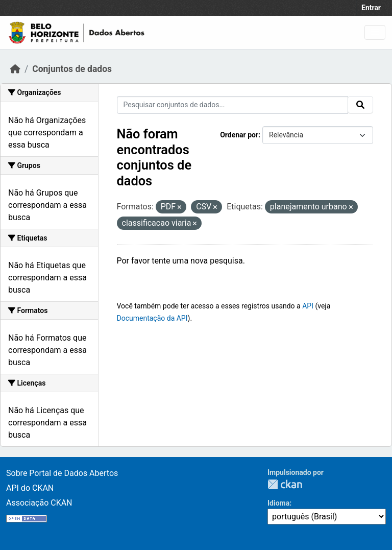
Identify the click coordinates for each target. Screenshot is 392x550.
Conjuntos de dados (72, 69)
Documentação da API (152, 318)
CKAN (285, 484)
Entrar (371, 8)
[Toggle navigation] (375, 32)
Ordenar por (239, 135)
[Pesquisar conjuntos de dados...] (233, 105)
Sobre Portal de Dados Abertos (62, 473)
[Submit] (360, 105)
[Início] (15, 69)
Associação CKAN (39, 503)
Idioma (278, 503)
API (308, 306)
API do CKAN (30, 488)
